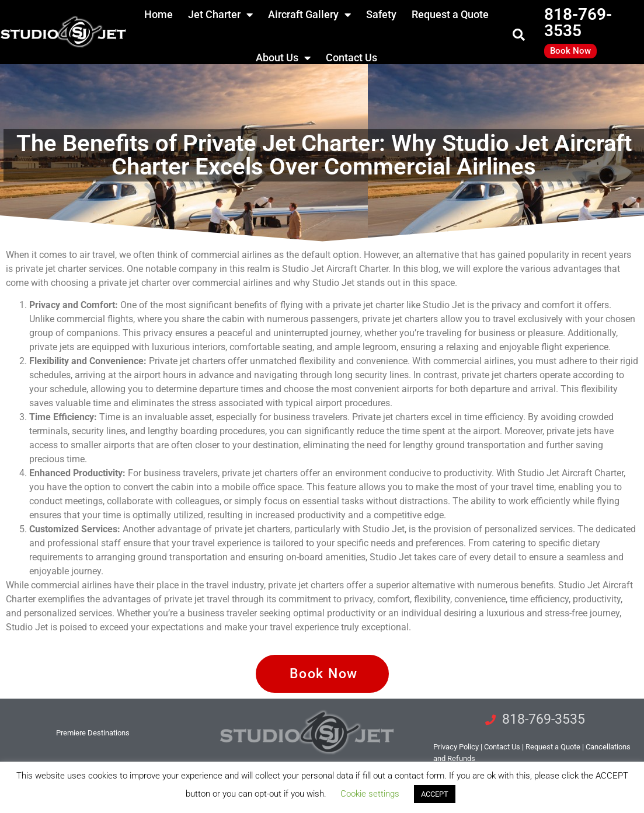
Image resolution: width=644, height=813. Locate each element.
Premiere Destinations (93, 733)
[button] (519, 35)
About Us (283, 58)
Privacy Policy (456, 747)
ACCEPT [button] (435, 794)
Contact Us (351, 57)
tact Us (502, 747)
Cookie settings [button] (370, 794)
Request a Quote (553, 747)
